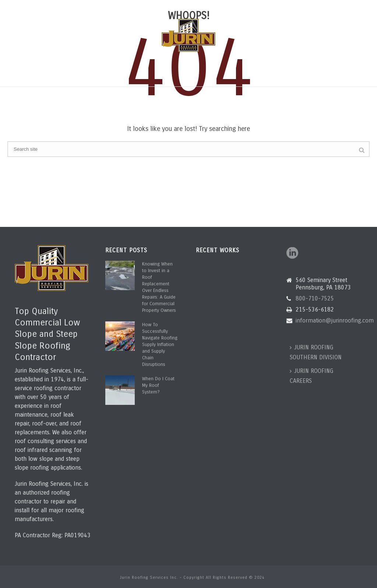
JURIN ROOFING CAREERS (311, 376)
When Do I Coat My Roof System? (158, 385)
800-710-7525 (38, 6)
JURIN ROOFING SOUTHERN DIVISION (316, 352)
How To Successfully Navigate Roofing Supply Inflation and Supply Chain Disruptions (160, 345)
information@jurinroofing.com (114, 6)
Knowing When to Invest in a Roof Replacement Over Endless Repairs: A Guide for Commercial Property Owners (159, 287)
